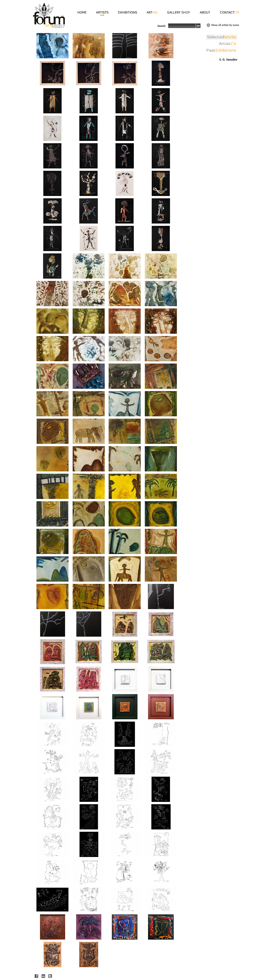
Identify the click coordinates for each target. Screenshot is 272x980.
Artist (228, 44)
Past (221, 50)
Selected (222, 37)
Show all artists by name (225, 25)
